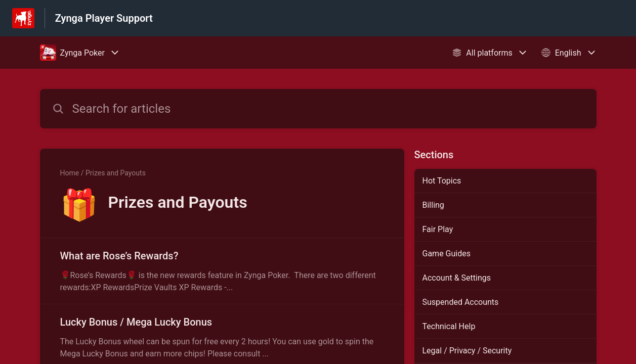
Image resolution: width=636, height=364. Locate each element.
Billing (433, 205)
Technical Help (449, 326)
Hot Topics (442, 181)
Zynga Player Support (104, 18)
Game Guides (447, 254)
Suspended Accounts (461, 302)
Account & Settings (457, 278)
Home (70, 173)
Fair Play (438, 229)
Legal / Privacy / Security (467, 351)
